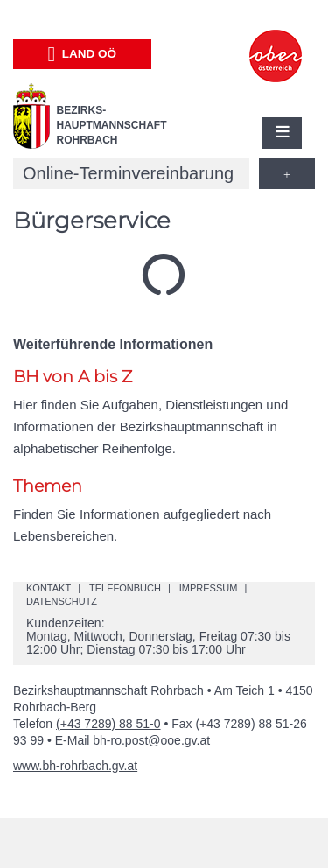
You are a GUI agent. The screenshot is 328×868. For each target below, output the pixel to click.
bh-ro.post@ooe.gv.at (151, 740)
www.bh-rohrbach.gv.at (75, 766)
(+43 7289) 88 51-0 (108, 724)
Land (82, 54)
